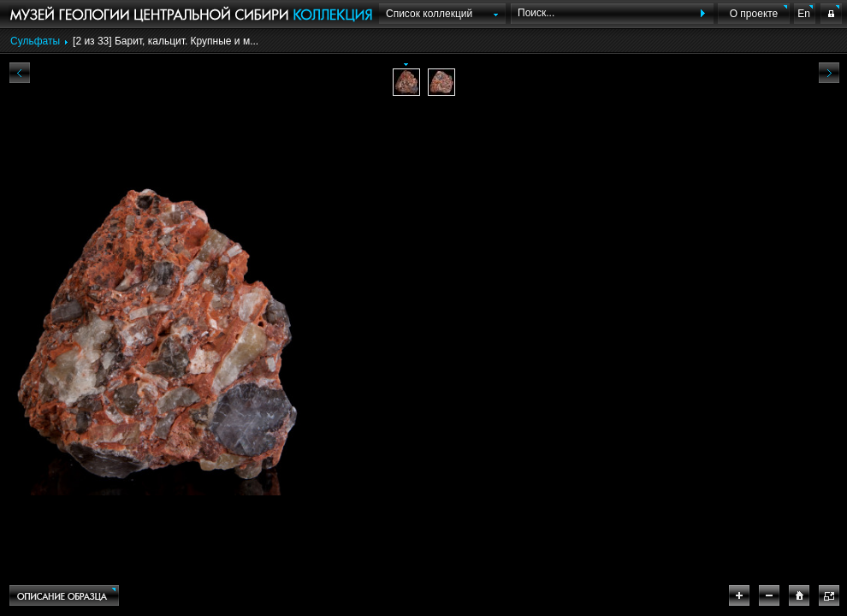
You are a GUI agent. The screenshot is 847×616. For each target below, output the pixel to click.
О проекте (754, 14)
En (804, 14)
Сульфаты (35, 41)
